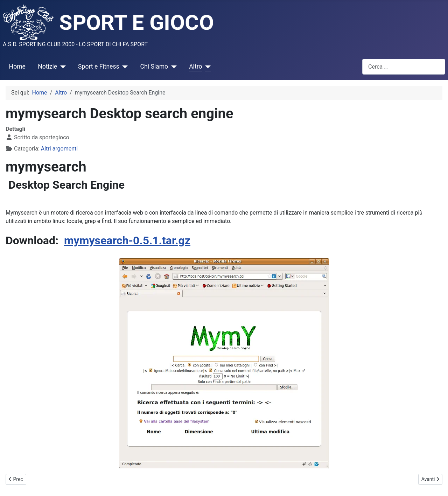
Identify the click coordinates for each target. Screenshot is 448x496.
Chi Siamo (154, 67)
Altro (195, 67)
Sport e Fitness (99, 67)
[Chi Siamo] (172, 67)
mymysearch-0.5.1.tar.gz (127, 240)
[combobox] (404, 67)
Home (17, 67)
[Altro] (206, 67)
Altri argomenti (59, 149)
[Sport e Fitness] (124, 67)
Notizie (47, 67)
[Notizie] (61, 67)
